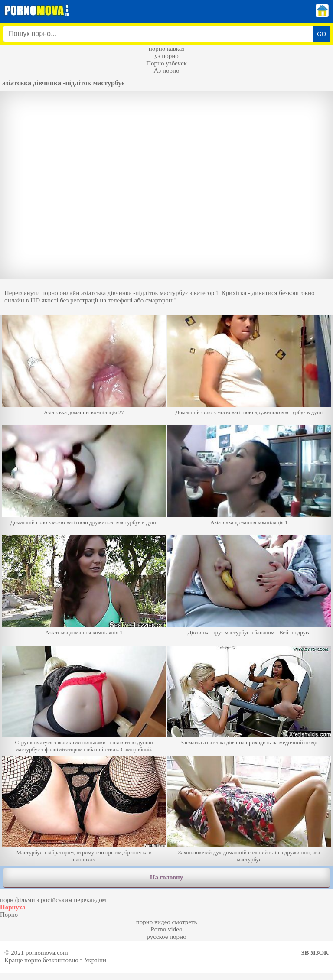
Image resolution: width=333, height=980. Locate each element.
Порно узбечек (166, 63)
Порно (9, 915)
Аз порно (166, 71)
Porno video (167, 929)
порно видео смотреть (167, 922)
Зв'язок (315, 953)
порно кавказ (167, 49)
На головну (166, 877)
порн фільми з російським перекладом (53, 900)
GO (322, 34)
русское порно (166, 937)
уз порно (166, 56)
